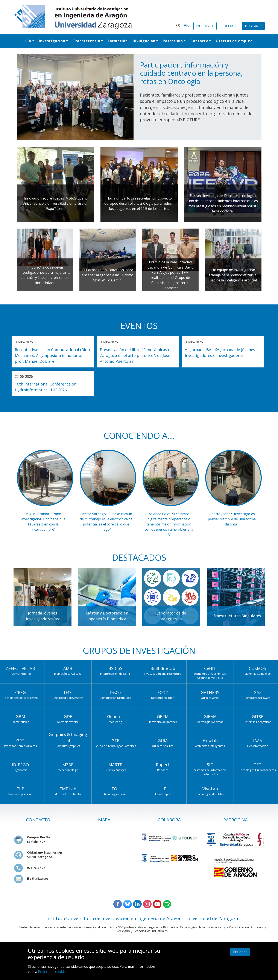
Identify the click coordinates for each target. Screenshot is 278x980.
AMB (68, 668)
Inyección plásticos (20, 794)
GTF (115, 741)
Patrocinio (173, 41)
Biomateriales (20, 722)
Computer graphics (68, 746)
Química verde (210, 698)
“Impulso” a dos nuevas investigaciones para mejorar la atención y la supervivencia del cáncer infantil (45, 275)
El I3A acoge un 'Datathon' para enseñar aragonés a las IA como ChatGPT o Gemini (108, 275)
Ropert (163, 765)
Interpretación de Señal (115, 674)
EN (187, 25)
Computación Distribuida (115, 698)
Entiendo (240, 952)
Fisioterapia (163, 794)
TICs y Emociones (21, 674)
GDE (68, 717)
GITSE (258, 717)
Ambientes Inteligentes (210, 746)
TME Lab (68, 789)
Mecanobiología (68, 770)
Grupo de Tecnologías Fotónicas (115, 746)
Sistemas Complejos (258, 674)
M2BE (68, 765)
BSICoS (115, 668)
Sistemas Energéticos (257, 722)
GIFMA (210, 717)
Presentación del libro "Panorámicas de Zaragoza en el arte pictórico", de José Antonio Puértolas (136, 355)
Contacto (199, 41)
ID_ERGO (20, 765)
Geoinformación (258, 746)
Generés (115, 717)
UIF (163, 789)
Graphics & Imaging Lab (68, 737)
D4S (68, 692)
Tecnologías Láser (115, 794)
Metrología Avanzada (210, 722)
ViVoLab (210, 789)
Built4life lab (163, 668)
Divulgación (144, 41)
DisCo (115, 692)
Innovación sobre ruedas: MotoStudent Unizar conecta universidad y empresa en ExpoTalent (55, 203)
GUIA (163, 741)
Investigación (52, 41)
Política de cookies (53, 972)
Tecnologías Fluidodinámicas (257, 770)
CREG (21, 692)
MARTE (115, 765)
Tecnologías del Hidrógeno (21, 698)
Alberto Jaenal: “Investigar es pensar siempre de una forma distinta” (232, 519)
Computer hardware (257, 698)
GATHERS (210, 692)
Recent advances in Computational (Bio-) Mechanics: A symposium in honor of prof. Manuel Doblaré (52, 355)
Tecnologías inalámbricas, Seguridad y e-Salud (210, 676)
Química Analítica (163, 746)
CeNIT (210, 668)
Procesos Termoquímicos (21, 746)
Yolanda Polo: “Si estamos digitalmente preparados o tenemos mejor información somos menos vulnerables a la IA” (169, 524)
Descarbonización (163, 698)
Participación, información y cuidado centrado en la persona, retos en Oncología (191, 73)
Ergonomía (20, 770)
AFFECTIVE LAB (21, 668)
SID (210, 765)
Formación (118, 41)
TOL (115, 789)
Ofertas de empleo (234, 41)
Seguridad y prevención (68, 698)
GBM (20, 717)
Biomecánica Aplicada (68, 674)
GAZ (257, 692)
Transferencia (87, 41)
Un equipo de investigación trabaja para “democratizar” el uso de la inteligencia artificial (233, 275)
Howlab (210, 741)
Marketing (115, 722)
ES (178, 25)
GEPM (163, 717)
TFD (258, 765)
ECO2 (163, 692)
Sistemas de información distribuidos (210, 772)
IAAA (258, 741)
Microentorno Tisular (68, 794)
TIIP (20, 789)
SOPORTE (229, 26)
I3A (28, 41)
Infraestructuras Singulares (236, 616)
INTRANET (205, 26)
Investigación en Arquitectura (163, 674)
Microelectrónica (68, 722)
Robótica (163, 770)
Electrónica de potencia (163, 722)
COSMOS (257, 668)
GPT (20, 741)
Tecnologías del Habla (210, 794)
